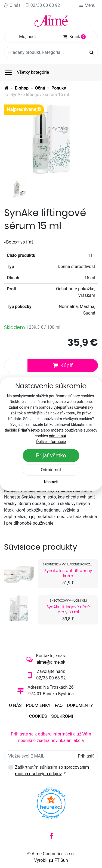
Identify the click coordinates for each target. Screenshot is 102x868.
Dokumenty (80, 705)
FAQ (59, 705)
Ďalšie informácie (51, 442)
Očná (40, 88)
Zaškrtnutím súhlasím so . (52, 770)
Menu (87, 5)
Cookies (38, 716)
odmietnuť (58, 436)
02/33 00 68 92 (42, 5)
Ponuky (59, 88)
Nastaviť (51, 482)
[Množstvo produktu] (16, 365)
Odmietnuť (51, 470)
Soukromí (62, 716)
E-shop (22, 88)
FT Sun (58, 860)
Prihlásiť (86, 756)
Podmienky (38, 705)
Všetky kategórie (27, 72)
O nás (12, 5)
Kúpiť (63, 365)
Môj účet (27, 37)
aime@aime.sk (51, 662)
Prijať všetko (51, 455)
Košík (74, 37)
